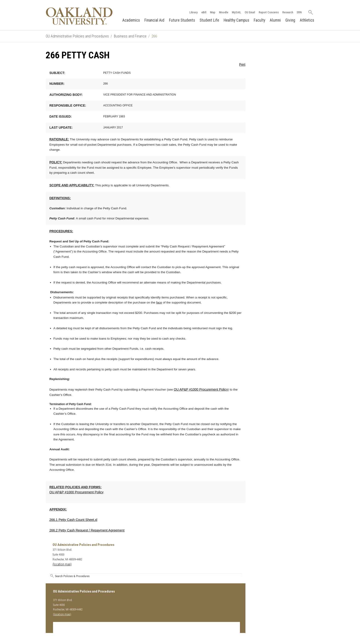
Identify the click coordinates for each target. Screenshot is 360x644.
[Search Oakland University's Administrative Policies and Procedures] (146, 576)
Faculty (259, 20)
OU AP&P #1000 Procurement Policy (201, 389)
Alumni (275, 20)
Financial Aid (154, 20)
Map (213, 12)
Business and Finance (130, 36)
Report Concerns (269, 12)
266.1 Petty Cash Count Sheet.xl (73, 520)
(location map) (62, 564)
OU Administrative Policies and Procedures (77, 36)
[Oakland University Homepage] (79, 16)
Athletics (307, 20)
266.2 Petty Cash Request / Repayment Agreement (87, 530)
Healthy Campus (236, 20)
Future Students (182, 20)
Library (194, 12)
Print (242, 65)
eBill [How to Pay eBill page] (204, 12)
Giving (290, 20)
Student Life (209, 20)
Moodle (224, 12)
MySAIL (236, 12)
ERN (299, 12)
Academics (131, 20)
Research (288, 12)
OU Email (250, 12)
